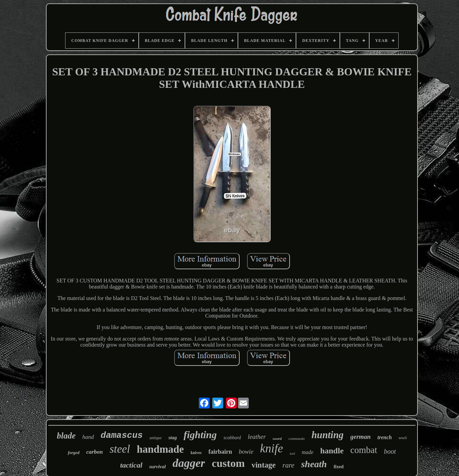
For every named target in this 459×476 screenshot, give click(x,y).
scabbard (232, 438)
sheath (314, 464)
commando (297, 439)
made (308, 452)
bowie (246, 452)
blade (66, 436)
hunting (328, 435)
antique (156, 438)
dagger (189, 463)
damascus (122, 435)
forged (74, 453)
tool (292, 454)
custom (228, 463)
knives (196, 453)
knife (271, 448)
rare (288, 465)
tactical (131, 465)
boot (390, 451)
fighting (200, 435)
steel (120, 449)
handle (332, 451)
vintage (264, 465)
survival (157, 467)
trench (385, 437)
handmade (160, 449)
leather (257, 437)
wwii (403, 438)
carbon (95, 452)
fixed (339, 467)
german (360, 437)
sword (277, 439)
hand (88, 437)
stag (173, 437)
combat (364, 450)
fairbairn (220, 452)
